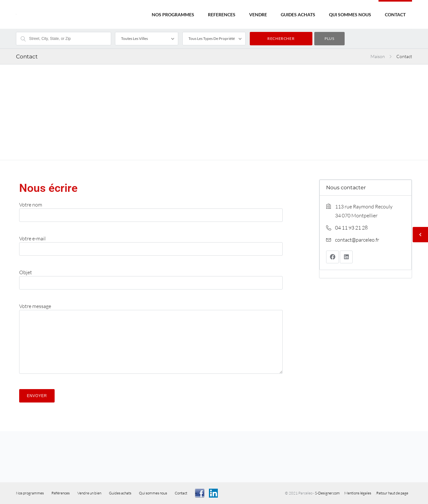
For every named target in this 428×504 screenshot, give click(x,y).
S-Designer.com (328, 493)
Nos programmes (30, 493)
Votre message (151, 341)
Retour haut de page (392, 493)
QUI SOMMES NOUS (350, 15)
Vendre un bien (89, 493)
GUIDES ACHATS (298, 15)
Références (61, 493)
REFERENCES (222, 15)
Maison (378, 56)
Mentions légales (358, 493)
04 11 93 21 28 (351, 228)
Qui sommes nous (153, 493)
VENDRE (258, 15)
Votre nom (151, 209)
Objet (151, 277)
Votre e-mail (151, 243)
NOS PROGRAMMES (173, 15)
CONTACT (395, 15)
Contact (181, 493)
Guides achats (120, 493)
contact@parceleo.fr (357, 240)
